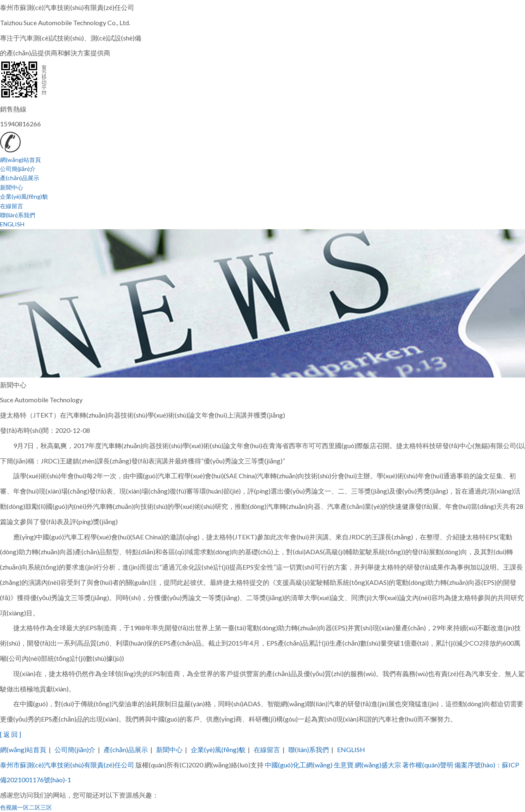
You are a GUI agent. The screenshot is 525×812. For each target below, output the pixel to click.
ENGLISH (12, 224)
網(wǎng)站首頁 (20, 160)
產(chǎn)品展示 (20, 178)
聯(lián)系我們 (18, 215)
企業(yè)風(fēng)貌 (24, 196)
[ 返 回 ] (11, 734)
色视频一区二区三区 (26, 807)
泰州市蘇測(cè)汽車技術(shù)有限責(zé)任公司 (67, 765)
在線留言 (12, 206)
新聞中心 (12, 187)
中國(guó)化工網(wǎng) (299, 765)
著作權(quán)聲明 (428, 765)
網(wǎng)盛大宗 (378, 765)
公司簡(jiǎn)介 (18, 169)
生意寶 (344, 765)
